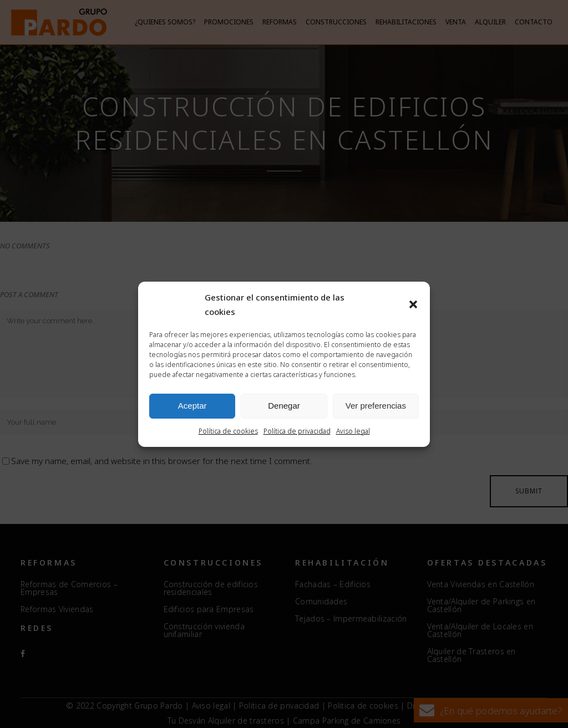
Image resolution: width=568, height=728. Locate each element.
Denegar (284, 406)
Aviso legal (353, 431)
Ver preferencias (376, 406)
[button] (413, 304)
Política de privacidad (297, 431)
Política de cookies (228, 431)
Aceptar (192, 406)
